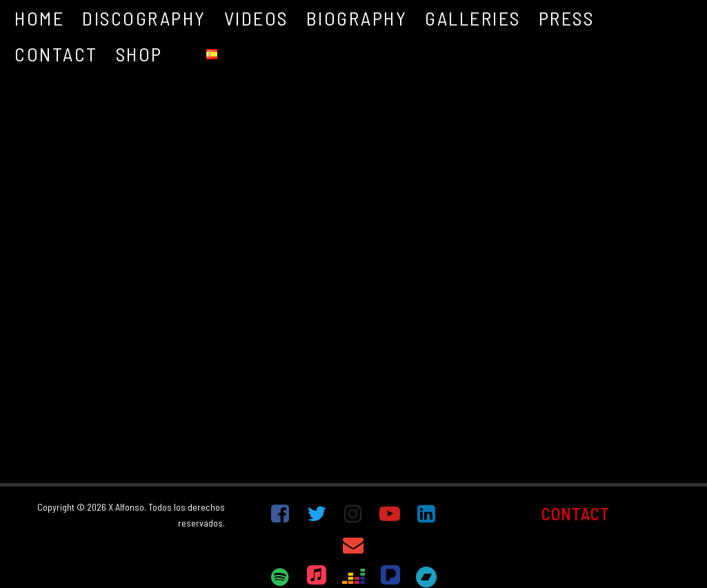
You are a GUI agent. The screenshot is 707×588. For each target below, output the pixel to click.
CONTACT (576, 513)
